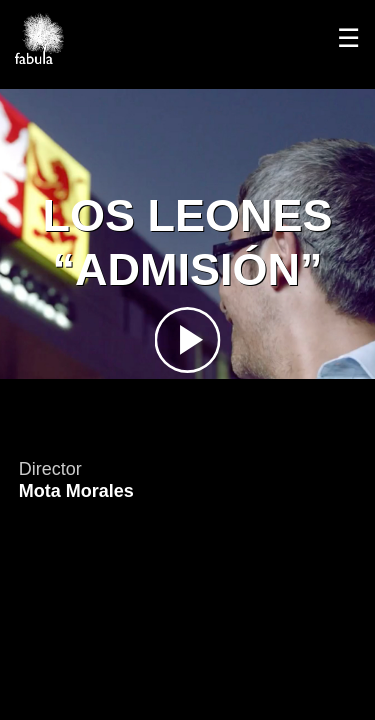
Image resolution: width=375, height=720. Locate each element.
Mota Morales (76, 491)
